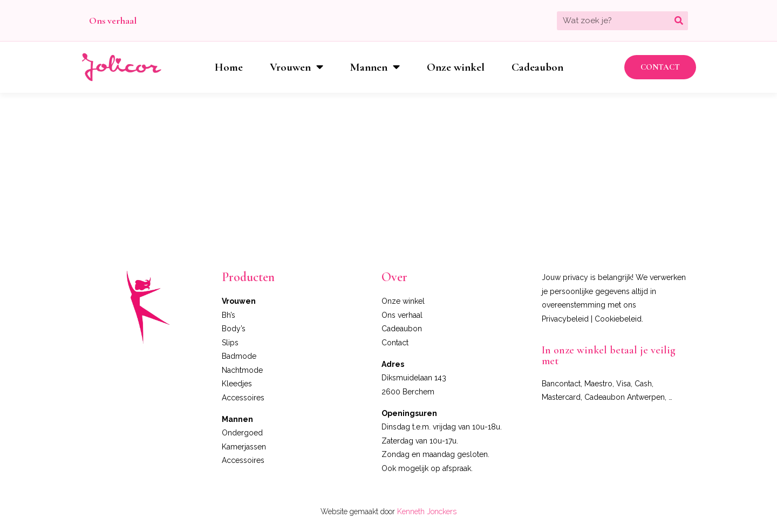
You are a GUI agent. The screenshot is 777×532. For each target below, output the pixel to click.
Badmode (239, 356)
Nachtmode (242, 370)
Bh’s (229, 315)
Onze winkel (456, 67)
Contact (395, 343)
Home (229, 67)
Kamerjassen (244, 447)
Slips (230, 343)
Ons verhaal (113, 21)
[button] (660, 67)
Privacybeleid (565, 319)
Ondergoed (242, 433)
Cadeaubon (537, 67)
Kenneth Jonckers (427, 511)
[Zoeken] (679, 21)
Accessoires (243, 398)
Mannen (375, 67)
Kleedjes (237, 384)
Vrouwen (297, 67)
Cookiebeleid (618, 319)
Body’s (234, 329)
